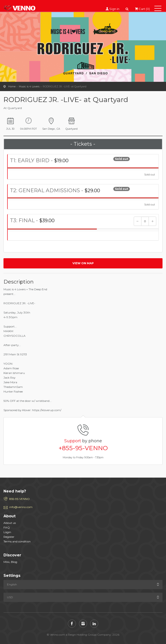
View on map (83, 263)
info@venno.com (21, 507)
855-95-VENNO (20, 499)
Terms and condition (17, 541)
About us (10, 523)
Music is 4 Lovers (29, 86)
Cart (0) (142, 9)
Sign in (115, 9)
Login (7, 532)
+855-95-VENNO (83, 448)
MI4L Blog (10, 562)
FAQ (7, 527)
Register (9, 537)
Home (12, 86)
